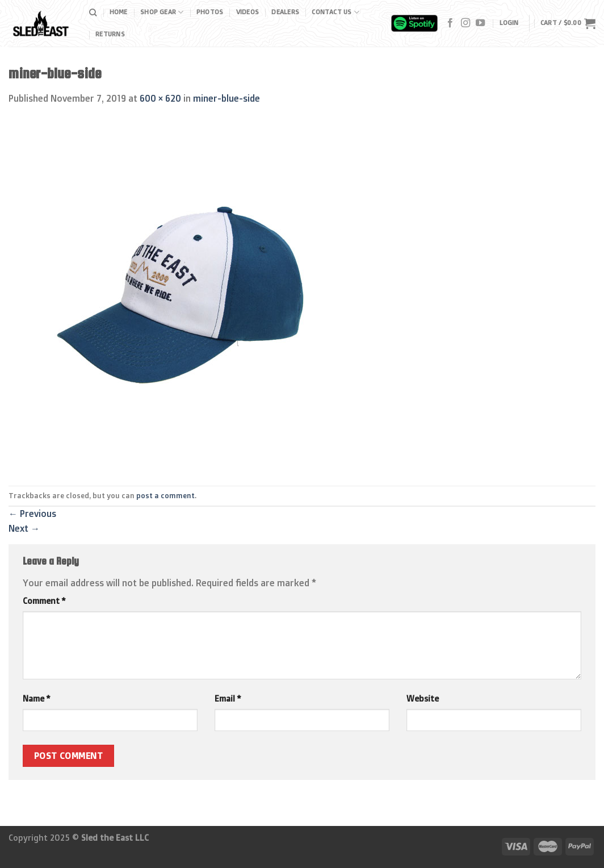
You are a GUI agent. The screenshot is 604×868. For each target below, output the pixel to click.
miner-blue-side (227, 98)
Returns (110, 34)
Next (24, 528)
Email (228, 699)
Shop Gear (162, 12)
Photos (210, 12)
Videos (248, 12)
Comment (44, 601)
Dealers (285, 12)
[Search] (93, 12)
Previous (32, 514)
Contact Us (335, 12)
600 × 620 (160, 98)
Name (36, 699)
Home (119, 12)
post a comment (165, 495)
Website (423, 699)
